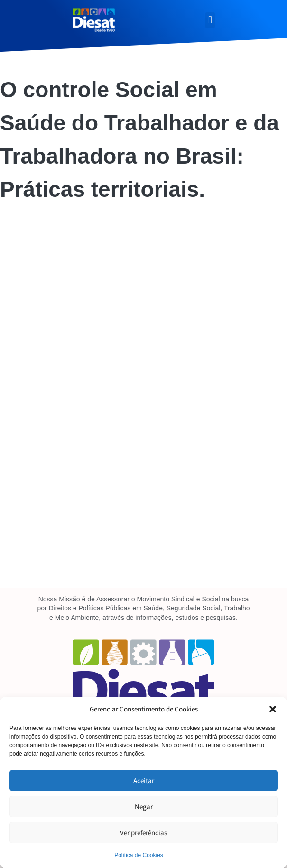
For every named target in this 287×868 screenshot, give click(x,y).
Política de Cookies (139, 855)
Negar (144, 807)
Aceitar (144, 780)
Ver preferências (143, 833)
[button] (273, 709)
